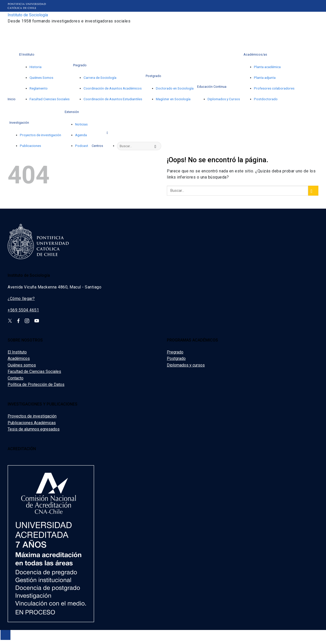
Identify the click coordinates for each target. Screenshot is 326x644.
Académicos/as (255, 54)
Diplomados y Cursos (224, 99)
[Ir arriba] (5, 635)
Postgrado (153, 76)
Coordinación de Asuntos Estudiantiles (113, 99)
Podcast (82, 146)
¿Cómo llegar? (21, 299)
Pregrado (80, 65)
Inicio (12, 99)
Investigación (19, 123)
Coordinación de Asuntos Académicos (113, 88)
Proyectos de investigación (40, 135)
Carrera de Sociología (100, 78)
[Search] (108, 132)
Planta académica (267, 67)
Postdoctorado (266, 99)
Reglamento (39, 88)
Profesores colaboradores (274, 88)
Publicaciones (30, 146)
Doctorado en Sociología (175, 88)
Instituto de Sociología (28, 15)
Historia (36, 67)
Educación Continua (212, 87)
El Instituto (27, 54)
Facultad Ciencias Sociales (50, 99)
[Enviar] (157, 146)
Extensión (72, 112)
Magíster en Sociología (173, 99)
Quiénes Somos (41, 78)
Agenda (81, 135)
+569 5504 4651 (23, 310)
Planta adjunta (265, 78)
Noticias (81, 124)
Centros (97, 146)
